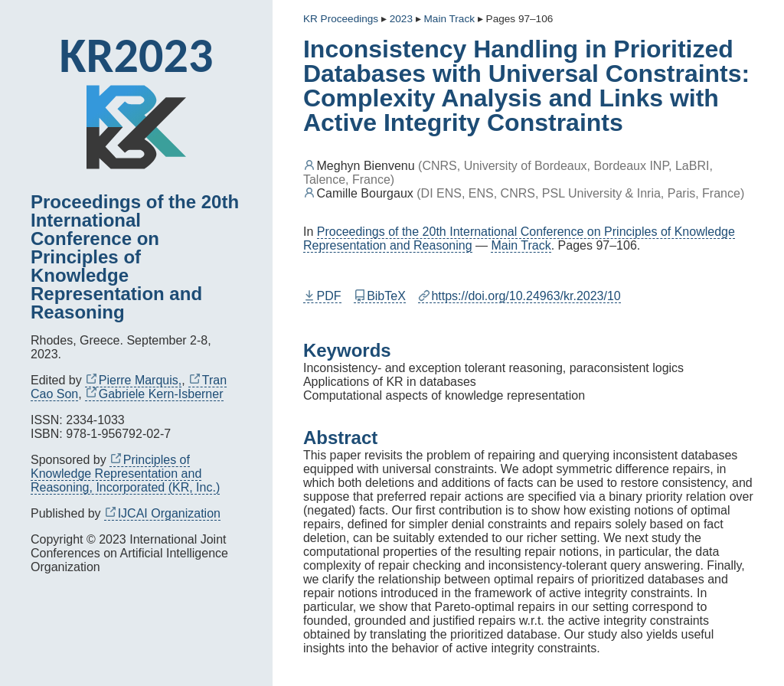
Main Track (521, 245)
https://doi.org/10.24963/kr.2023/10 (519, 296)
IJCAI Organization (162, 513)
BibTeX (380, 296)
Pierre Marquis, (133, 380)
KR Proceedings (341, 19)
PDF (322, 296)
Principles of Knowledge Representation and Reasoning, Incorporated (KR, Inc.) (125, 474)
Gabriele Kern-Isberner (154, 394)
